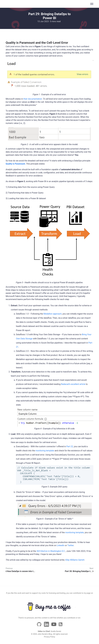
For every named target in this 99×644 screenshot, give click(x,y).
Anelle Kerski (56, 631)
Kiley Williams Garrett (75, 560)
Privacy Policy (49, 637)
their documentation (33, 99)
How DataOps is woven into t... (20, 571)
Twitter (71, 545)
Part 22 (70, 446)
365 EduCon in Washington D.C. (51, 551)
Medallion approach (53, 314)
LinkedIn (61, 545)
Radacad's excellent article (73, 384)
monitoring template (45, 451)
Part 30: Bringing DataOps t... (79, 571)
